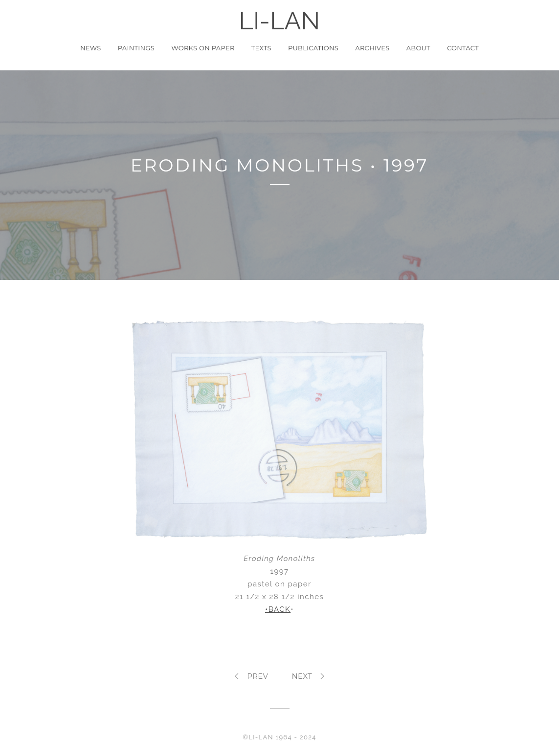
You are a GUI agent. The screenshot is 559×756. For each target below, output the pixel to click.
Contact (463, 48)
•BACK (278, 609)
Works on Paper (203, 48)
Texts (261, 48)
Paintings (136, 48)
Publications (313, 48)
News (91, 48)
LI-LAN (280, 21)
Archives (372, 48)
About (418, 48)
